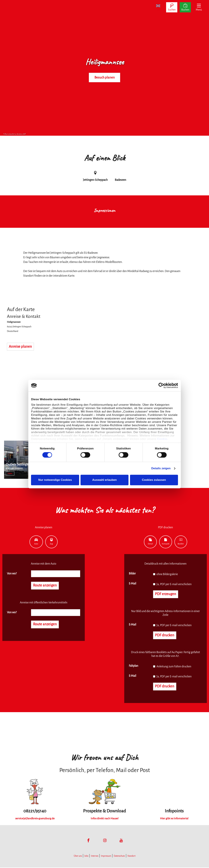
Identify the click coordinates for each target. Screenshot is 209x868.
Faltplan (133, 666)
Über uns (78, 856)
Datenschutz (119, 856)
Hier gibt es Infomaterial (174, 819)
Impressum (106, 856)
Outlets (10, 474)
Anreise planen (21, 347)
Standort (131, 856)
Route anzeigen (45, 586)
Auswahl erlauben (104, 480)
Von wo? (12, 574)
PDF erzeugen (166, 594)
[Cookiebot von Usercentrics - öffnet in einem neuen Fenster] (163, 385)
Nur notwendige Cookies (55, 480)
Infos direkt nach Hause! (104, 819)
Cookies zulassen (154, 480)
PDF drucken (165, 636)
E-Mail (132, 584)
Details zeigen (161, 468)
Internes (95, 856)
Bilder (132, 574)
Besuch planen (105, 78)
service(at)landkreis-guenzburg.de (35, 819)
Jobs (86, 856)
